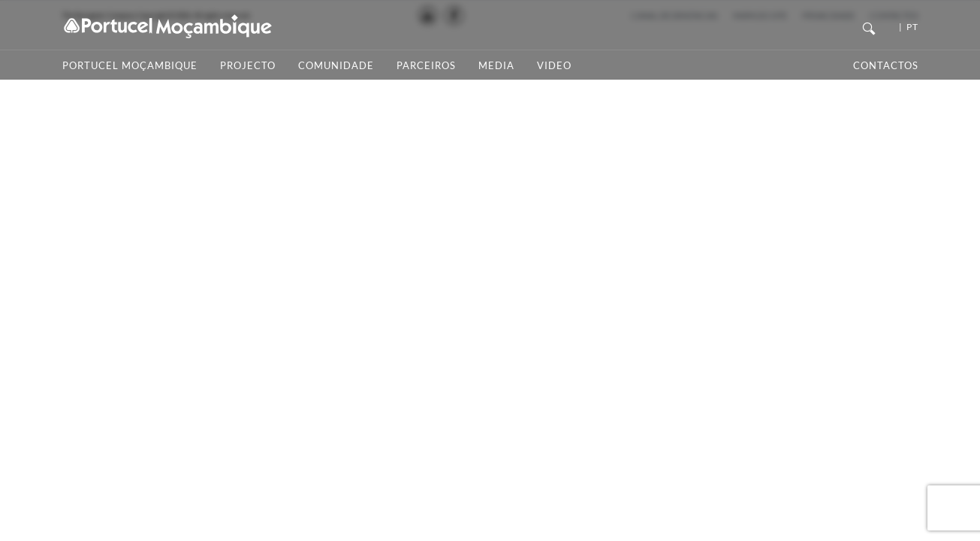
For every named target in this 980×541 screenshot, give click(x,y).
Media (496, 66)
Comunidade (336, 66)
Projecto (248, 66)
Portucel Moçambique (130, 66)
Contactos (886, 66)
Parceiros (426, 66)
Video (554, 66)
